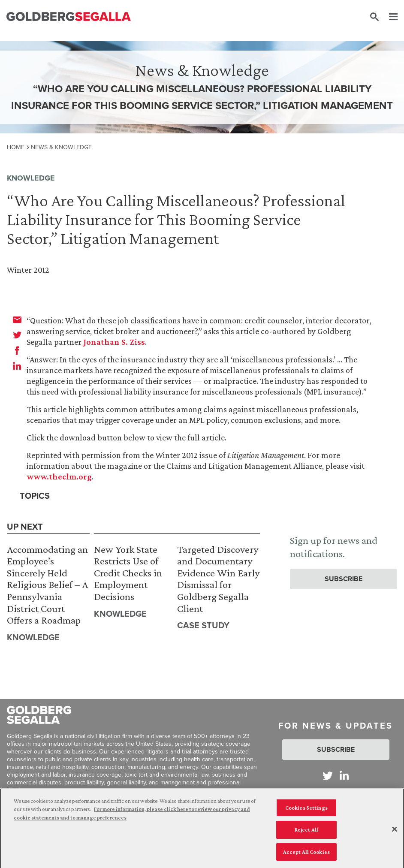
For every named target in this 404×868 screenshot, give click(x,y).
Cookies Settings (306, 811)
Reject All (306, 833)
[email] (17, 319)
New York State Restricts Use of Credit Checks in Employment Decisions (128, 573)
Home (16, 147)
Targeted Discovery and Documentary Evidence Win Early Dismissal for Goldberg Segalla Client (218, 579)
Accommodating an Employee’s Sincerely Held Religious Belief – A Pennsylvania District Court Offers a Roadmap (47, 585)
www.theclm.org (59, 476)
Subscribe (344, 579)
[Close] (395, 832)
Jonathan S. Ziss (114, 342)
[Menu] (389, 17)
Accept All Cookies (306, 855)
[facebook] (17, 350)
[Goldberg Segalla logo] (69, 17)
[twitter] (17, 335)
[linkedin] (17, 366)
